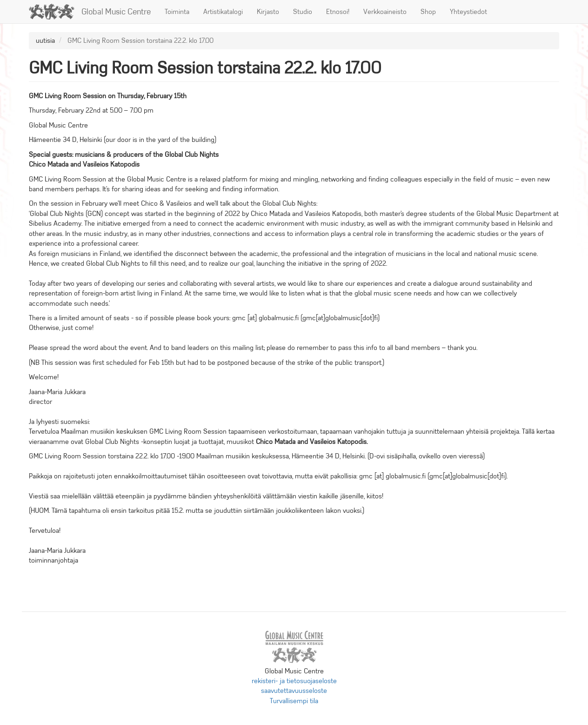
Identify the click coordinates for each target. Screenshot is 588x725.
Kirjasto (268, 12)
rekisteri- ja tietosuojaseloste (294, 681)
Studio (303, 12)
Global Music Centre (116, 12)
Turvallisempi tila (294, 701)
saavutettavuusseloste (294, 691)
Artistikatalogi (223, 12)
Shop (428, 12)
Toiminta (177, 12)
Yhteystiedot (468, 12)
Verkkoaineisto (385, 12)
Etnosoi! (338, 12)
